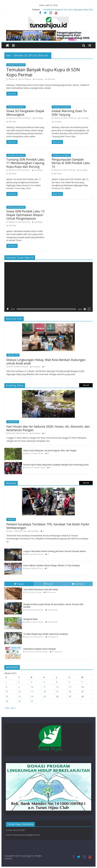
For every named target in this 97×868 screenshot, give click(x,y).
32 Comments (57, 652)
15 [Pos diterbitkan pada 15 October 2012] (7, 692)
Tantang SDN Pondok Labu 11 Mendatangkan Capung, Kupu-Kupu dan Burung (26, 163)
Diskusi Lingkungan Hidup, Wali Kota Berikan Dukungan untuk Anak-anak (46, 361)
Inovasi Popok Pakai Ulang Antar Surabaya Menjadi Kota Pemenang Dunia (56, 465)
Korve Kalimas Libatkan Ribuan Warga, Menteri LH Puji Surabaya (52, 565)
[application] (49, 287)
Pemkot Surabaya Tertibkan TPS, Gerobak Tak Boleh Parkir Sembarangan (48, 526)
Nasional (11, 519)
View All (86, 385)
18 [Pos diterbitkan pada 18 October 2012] (45, 692)
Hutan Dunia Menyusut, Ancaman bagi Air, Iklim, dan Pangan (50, 450)
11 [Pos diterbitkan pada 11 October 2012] (45, 687)
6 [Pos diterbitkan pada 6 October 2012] (69, 682)
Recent (48, 584)
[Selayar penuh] (89, 309)
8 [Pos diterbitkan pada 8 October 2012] (6, 687)
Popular (19, 584)
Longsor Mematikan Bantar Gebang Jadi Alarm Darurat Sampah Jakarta (55, 551)
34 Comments (53, 637)
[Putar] (8, 309)
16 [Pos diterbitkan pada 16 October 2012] (19, 692)
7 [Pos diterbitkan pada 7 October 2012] (82, 682)
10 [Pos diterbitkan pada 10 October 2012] (32, 687)
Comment (78, 584)
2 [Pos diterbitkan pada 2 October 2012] (19, 682)
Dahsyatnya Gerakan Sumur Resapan (40, 649)
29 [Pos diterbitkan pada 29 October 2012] (7, 701)
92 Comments (52, 610)
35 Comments (53, 622)
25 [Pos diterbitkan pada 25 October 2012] (45, 696)
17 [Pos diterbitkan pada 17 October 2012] (32, 692)
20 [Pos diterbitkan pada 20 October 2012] (70, 692)
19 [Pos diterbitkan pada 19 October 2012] (57, 692)
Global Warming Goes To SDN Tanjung (69, 113)
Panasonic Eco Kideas (16, 65)
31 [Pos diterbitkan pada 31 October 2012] (32, 701)
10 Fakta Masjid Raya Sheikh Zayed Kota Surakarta (46, 634)
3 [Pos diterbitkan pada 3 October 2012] (32, 682)
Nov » (13, 708)
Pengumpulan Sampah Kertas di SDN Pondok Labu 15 (71, 163)
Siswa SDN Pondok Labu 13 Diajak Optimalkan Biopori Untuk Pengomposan (25, 215)
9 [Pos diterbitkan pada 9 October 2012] (19, 687)
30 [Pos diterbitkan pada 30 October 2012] (19, 701)
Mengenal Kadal (30, 619)
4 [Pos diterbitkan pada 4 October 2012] (44, 682)
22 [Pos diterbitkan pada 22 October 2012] (7, 696)
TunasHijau (39, 79)
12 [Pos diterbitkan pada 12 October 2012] (57, 687)
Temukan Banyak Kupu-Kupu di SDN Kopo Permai (43, 72)
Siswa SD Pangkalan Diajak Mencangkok (25, 113)
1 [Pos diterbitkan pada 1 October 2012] (6, 682)
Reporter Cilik (13, 355)
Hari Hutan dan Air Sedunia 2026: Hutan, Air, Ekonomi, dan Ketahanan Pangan (48, 428)
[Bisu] (85, 309)
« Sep (7, 708)
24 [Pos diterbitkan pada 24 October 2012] (32, 696)
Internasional (13, 422)
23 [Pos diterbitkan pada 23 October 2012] (19, 696)
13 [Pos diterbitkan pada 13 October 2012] (70, 687)
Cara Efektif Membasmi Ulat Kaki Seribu (41, 589)
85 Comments (51, 592)
